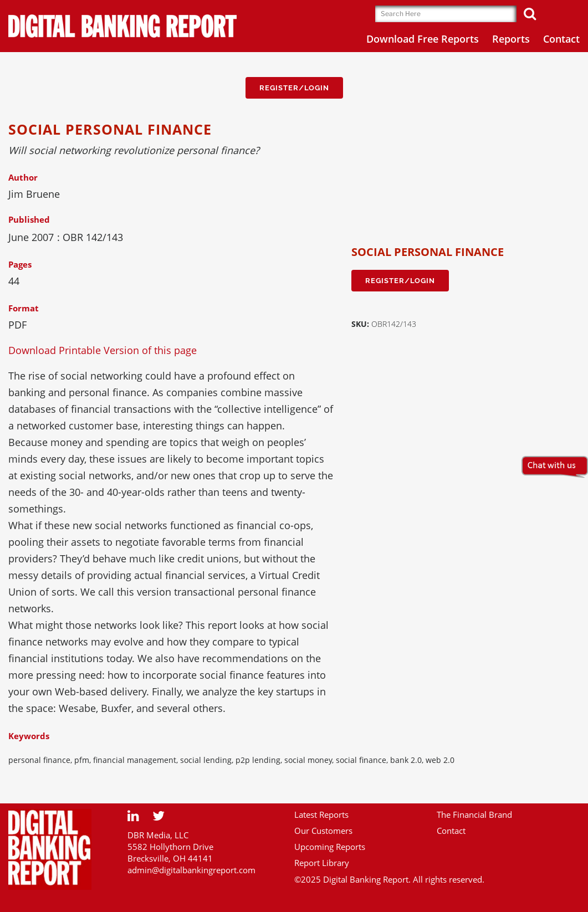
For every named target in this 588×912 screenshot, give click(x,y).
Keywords (29, 736)
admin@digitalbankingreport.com (191, 870)
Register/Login (294, 88)
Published (29, 219)
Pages (20, 264)
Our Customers (323, 831)
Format (24, 308)
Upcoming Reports (330, 847)
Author (23, 177)
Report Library (322, 863)
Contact (451, 831)
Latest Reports (321, 814)
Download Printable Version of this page (103, 350)
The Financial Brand (474, 814)
